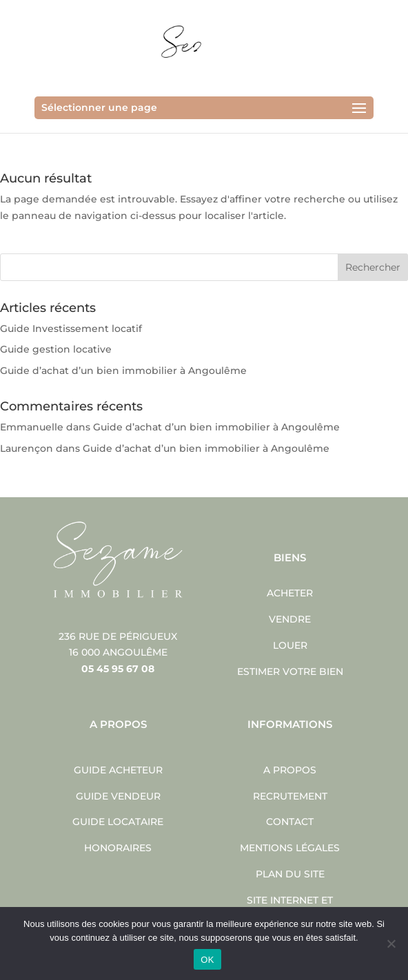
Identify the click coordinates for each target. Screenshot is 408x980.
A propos (290, 770)
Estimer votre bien (290, 671)
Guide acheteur (118, 770)
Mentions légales (290, 848)
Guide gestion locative (56, 349)
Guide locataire (118, 822)
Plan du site (290, 874)
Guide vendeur (118, 796)
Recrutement (290, 796)
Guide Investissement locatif (71, 329)
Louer (290, 645)
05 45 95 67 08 (118, 669)
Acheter (290, 593)
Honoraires (118, 848)
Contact (290, 822)
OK (207, 960)
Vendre (290, 619)
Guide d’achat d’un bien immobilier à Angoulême (123, 371)
